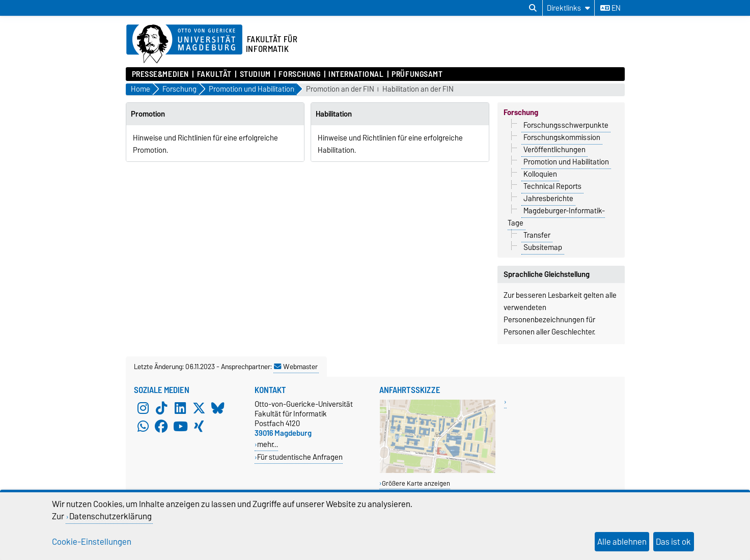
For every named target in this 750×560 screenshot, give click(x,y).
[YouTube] (180, 427)
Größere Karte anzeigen (416, 483)
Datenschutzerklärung (110, 516)
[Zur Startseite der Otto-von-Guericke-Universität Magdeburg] (184, 44)
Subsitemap (543, 247)
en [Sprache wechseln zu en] (610, 8)
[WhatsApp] (143, 427)
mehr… (268, 444)
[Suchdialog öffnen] (533, 8)
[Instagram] (143, 408)
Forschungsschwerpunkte (566, 125)
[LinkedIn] (180, 408)
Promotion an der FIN (340, 89)
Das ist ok (673, 542)
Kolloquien (540, 174)
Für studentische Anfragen (300, 457)
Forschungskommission (562, 137)
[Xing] (199, 427)
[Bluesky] (218, 408)
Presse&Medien (160, 74)
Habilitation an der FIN (418, 89)
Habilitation (334, 114)
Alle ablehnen (622, 542)
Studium (255, 74)
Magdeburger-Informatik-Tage (556, 217)
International (356, 74)
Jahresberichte (548, 199)
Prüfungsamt (417, 74)
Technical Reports (552, 186)
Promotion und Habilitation (566, 162)
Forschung (299, 74)
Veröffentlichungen (554, 150)
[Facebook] (161, 427)
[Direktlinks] (568, 8)
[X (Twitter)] (199, 408)
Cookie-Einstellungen (92, 542)
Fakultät (214, 74)
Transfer (537, 235)
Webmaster (296, 367)
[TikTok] (161, 408)
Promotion (148, 114)
